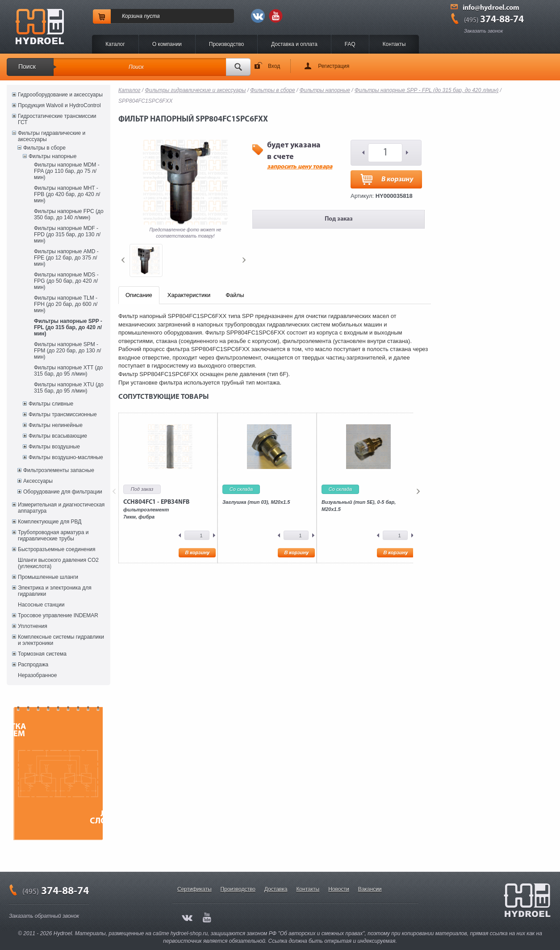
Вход (274, 66)
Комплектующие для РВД (50, 522)
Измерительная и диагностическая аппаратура (61, 508)
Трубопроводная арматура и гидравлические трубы (53, 536)
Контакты (394, 44)
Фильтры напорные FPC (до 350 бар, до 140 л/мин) (69, 214)
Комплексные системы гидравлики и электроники (61, 640)
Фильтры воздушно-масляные (66, 457)
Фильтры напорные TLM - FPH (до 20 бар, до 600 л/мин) (66, 304)
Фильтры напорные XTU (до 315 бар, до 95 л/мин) (69, 388)
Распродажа (33, 665)
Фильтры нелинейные (56, 425)
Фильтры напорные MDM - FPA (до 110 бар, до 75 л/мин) (67, 171)
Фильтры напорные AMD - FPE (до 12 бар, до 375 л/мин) (66, 258)
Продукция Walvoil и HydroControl (59, 105)
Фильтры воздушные (54, 447)
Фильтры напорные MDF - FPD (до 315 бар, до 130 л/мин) (67, 234)
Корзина (132, 16)
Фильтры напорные (52, 156)
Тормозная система (42, 654)
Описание (139, 295)
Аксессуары (38, 481)
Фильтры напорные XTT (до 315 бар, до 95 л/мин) (68, 371)
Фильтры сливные (51, 404)
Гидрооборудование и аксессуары (60, 95)
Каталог (115, 44)
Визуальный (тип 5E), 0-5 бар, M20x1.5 (359, 506)
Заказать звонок (483, 31)
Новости (339, 889)
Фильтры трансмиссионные (63, 414)
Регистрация (334, 66)
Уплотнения (33, 626)
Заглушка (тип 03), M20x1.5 (256, 502)
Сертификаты (194, 889)
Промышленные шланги (48, 577)
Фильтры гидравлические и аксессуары (52, 136)
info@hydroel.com (491, 8)
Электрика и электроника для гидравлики (55, 591)
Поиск (27, 67)
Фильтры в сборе (44, 148)
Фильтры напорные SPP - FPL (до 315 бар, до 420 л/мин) (68, 327)
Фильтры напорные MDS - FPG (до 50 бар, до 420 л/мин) (66, 281)
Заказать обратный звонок (44, 916)
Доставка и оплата (294, 44)
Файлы (235, 295)
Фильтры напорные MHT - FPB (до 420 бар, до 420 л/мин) (67, 194)
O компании (167, 44)
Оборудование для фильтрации (63, 492)
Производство (226, 44)
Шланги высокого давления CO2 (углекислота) (58, 563)
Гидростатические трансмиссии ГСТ (57, 119)
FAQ (350, 44)
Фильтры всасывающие (58, 436)
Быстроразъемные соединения (57, 549)
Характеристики (189, 295)
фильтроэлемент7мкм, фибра (156, 509)
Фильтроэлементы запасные (59, 470)
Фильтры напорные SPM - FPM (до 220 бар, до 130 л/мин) (67, 351)
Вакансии (370, 889)
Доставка (276, 889)
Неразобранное (37, 675)
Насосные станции (41, 605)
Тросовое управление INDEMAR (58, 615)
